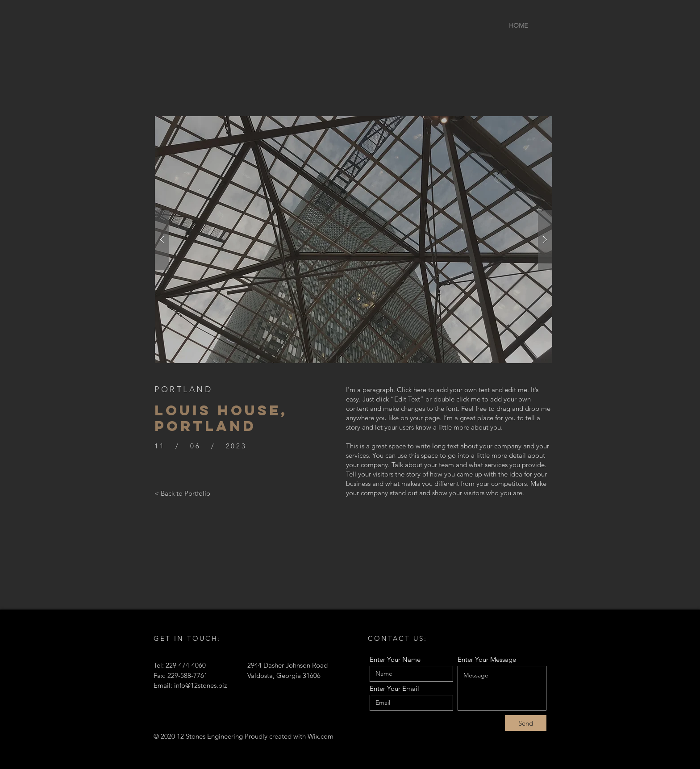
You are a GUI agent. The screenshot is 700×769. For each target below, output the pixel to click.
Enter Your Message (487, 659)
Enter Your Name (395, 659)
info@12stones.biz (200, 685)
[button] (354, 240)
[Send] (526, 723)
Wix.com (321, 736)
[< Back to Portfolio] (182, 493)
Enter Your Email (394, 688)
